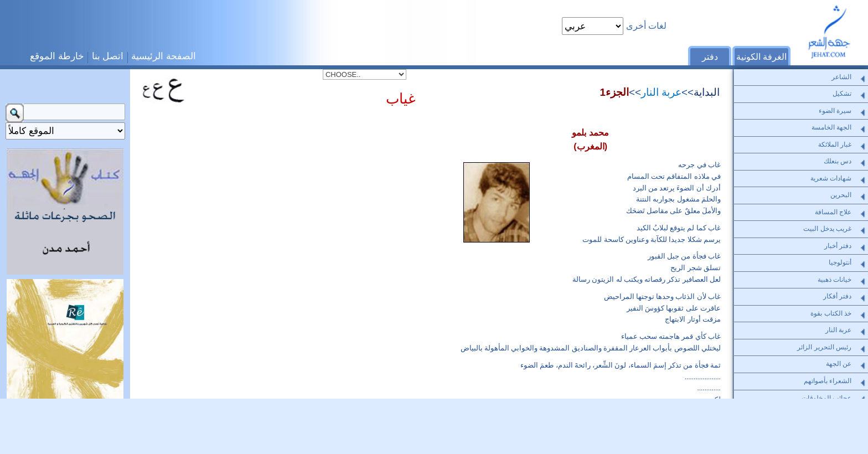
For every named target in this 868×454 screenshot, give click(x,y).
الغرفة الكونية (761, 57)
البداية (707, 92)
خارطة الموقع (57, 56)
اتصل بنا (108, 56)
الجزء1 (614, 92)
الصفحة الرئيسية (164, 56)
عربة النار (661, 92)
